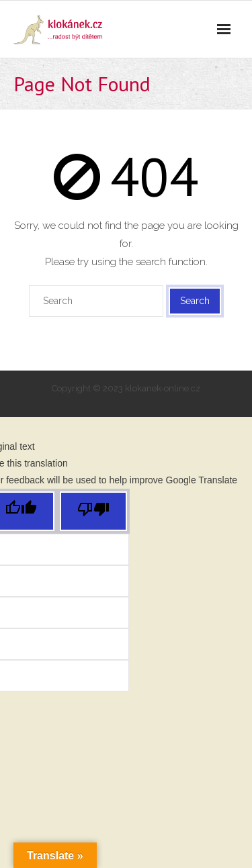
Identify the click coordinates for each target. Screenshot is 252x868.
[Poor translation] (93, 511)
